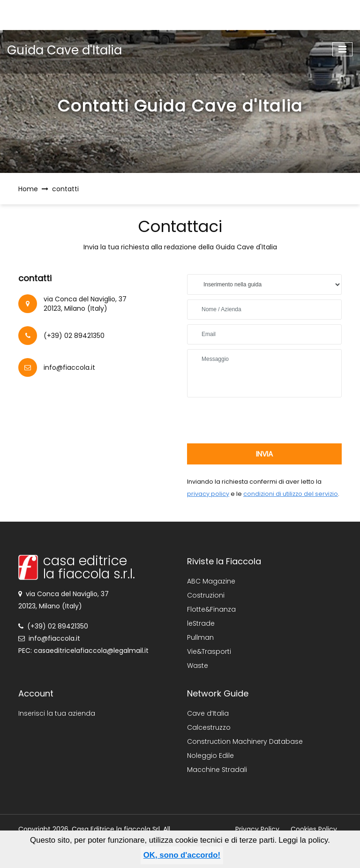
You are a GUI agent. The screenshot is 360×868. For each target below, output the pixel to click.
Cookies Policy (314, 829)
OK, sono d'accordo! (182, 855)
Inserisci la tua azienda (57, 713)
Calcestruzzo (209, 727)
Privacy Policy (257, 829)
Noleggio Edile (210, 756)
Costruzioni (206, 595)
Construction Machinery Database (245, 741)
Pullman (200, 637)
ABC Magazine (211, 581)
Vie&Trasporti (209, 651)
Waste (198, 666)
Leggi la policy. (304, 840)
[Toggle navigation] (342, 49)
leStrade (201, 623)
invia (264, 454)
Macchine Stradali (217, 770)
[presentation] (258, 420)
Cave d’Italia (208, 713)
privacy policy (208, 494)
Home (28, 189)
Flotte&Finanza (211, 609)
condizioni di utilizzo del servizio (291, 494)
